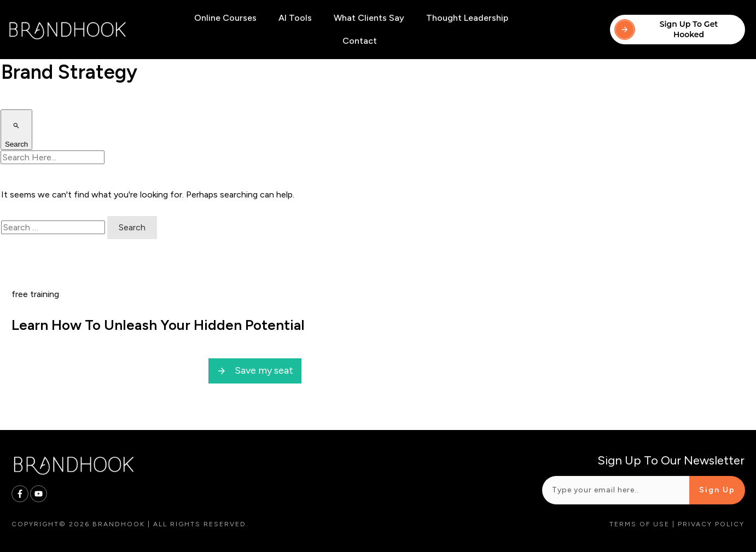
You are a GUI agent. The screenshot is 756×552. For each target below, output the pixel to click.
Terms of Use (639, 524)
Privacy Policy (711, 524)
